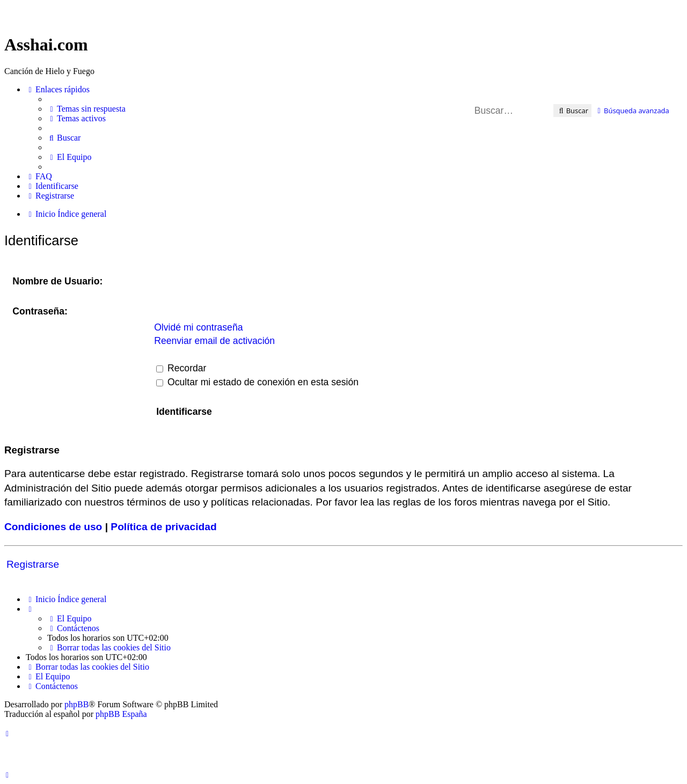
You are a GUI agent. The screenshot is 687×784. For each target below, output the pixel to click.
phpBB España (121, 714)
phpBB (76, 704)
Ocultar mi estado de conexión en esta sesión (257, 382)
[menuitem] (86, 109)
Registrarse (33, 564)
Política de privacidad (163, 527)
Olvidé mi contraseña (198, 327)
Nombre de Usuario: (57, 281)
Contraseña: (40, 311)
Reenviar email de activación (214, 341)
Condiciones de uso (53, 527)
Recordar (181, 368)
